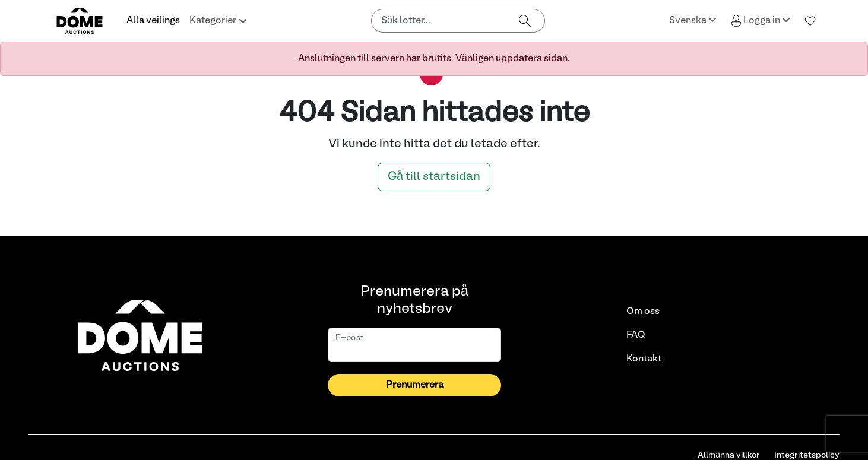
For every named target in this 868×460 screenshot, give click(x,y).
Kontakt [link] (644, 359)
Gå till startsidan (434, 177)
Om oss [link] (643, 312)
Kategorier (218, 21)
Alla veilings (153, 21)
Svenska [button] (693, 20)
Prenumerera (415, 385)
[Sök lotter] (439, 21)
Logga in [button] (761, 21)
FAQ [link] (636, 335)
